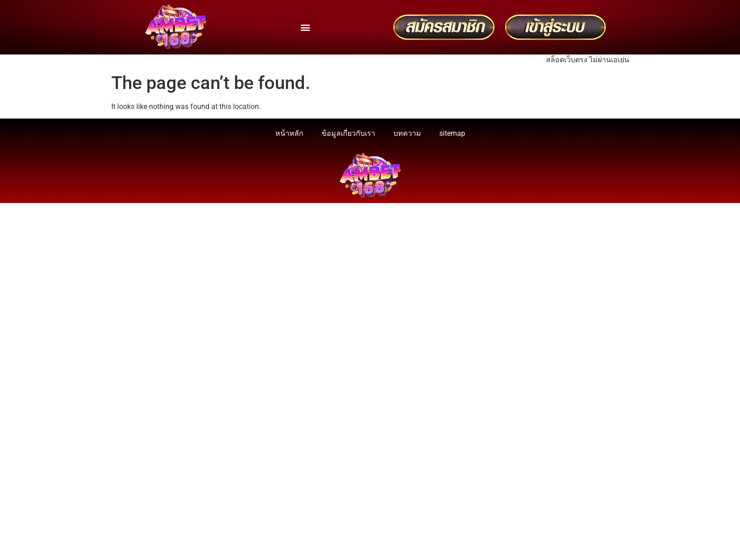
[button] (305, 27)
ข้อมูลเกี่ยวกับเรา (348, 133)
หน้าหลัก (289, 133)
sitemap (452, 133)
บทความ (407, 133)
